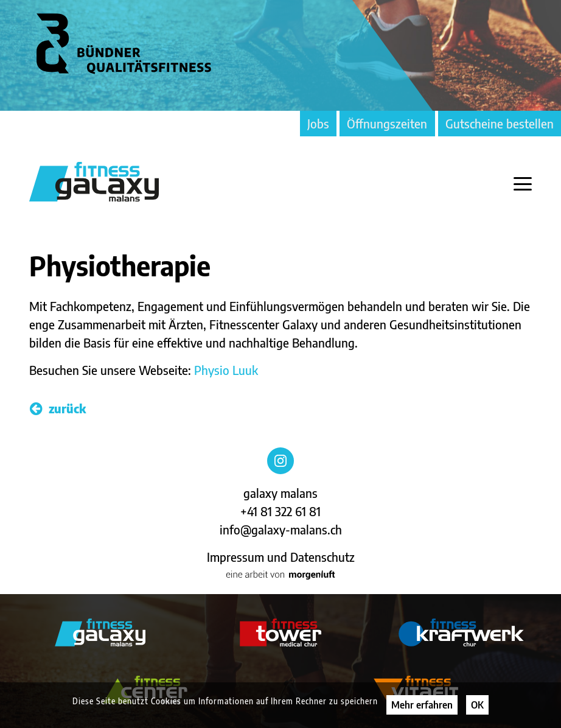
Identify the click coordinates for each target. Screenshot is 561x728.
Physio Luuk (226, 370)
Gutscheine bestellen (500, 123)
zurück (58, 408)
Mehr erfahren (422, 705)
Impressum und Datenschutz (281, 557)
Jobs (318, 123)
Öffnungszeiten (387, 123)
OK (477, 705)
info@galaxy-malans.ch (281, 529)
